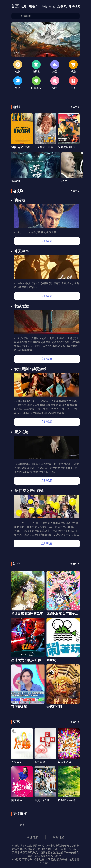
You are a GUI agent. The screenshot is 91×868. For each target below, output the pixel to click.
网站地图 (59, 837)
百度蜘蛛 (27, 859)
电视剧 (34, 6)
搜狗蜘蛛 (62, 859)
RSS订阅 (16, 859)
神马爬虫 (51, 859)
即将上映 (75, 6)
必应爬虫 (45, 863)
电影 (24, 6)
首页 (15, 6)
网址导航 (32, 837)
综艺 (52, 6)
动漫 (44, 6)
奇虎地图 (74, 859)
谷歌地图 (39, 859)
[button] (74, 53)
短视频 (62, 6)
